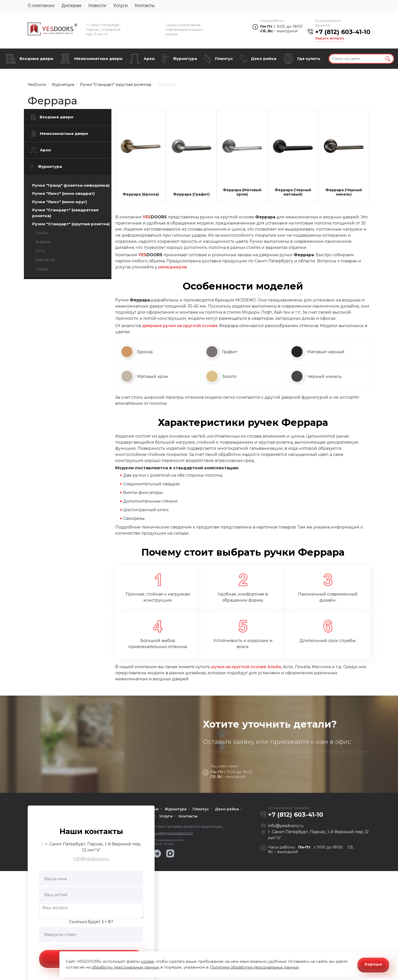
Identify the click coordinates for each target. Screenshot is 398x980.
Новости (97, 5)
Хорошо (373, 964)
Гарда (42, 269)
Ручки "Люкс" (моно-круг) (60, 202)
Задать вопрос (330, 38)
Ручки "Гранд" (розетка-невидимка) (71, 185)
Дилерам (71, 5)
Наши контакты (91, 831)
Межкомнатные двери (98, 59)
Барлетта (45, 260)
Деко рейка (264, 59)
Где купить (309, 59)
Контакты (145, 5)
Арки (149, 59)
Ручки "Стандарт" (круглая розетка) (71, 224)
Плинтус (224, 59)
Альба (42, 233)
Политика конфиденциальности (164, 833)
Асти (40, 251)
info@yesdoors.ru (91, 859)
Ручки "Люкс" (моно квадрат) (63, 193)
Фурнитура (185, 59)
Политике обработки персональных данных (254, 967)
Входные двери (36, 59)
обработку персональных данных (125, 967)
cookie (147, 961)
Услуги (121, 5)
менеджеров (172, 267)
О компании (41, 5)
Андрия (43, 242)
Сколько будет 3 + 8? (91, 922)
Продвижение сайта (169, 840)
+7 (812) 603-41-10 (343, 32)
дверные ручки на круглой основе (180, 326)
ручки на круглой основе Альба (246, 667)
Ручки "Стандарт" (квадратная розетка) (65, 213)
